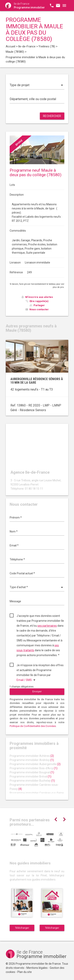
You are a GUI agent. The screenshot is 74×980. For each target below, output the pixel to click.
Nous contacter (39, 309)
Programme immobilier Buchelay (32, 781)
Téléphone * (17, 559)
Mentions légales (37, 968)
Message (15, 601)
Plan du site (25, 972)
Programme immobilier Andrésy (32, 760)
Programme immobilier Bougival (32, 772)
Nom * (14, 531)
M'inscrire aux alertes (39, 297)
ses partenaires (47, 626)
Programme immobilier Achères (32, 756)
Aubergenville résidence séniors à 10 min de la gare (37, 381)
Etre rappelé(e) (39, 301)
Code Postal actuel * (22, 573)
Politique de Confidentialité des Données (33, 726)
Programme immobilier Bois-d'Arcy (34, 768)
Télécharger (22, 928)
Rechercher (52, 116)
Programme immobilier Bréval (30, 776)
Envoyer (37, 692)
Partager (39, 305)
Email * (14, 545)
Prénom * (16, 518)
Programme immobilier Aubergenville (35, 764)
